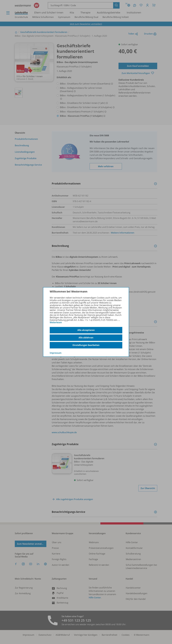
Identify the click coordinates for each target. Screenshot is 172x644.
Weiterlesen (56, 322)
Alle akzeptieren (86, 330)
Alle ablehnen (86, 338)
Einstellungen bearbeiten (86, 345)
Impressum (56, 353)
